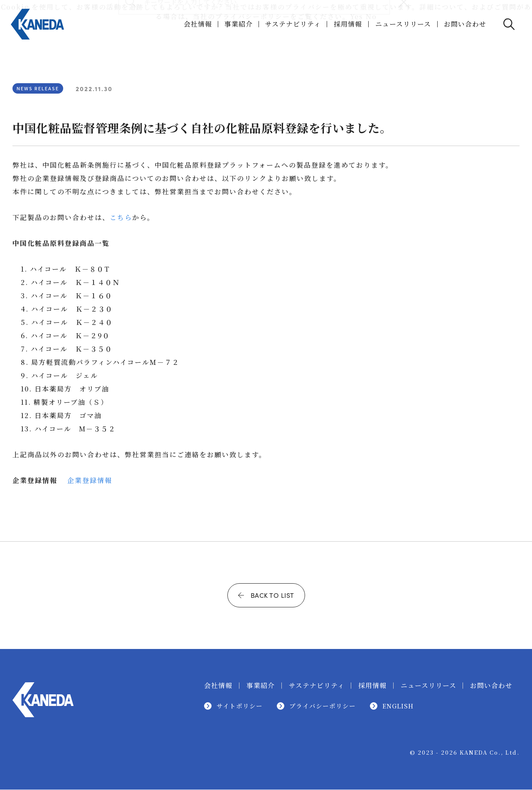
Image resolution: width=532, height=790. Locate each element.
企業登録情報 (90, 480)
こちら (121, 217)
